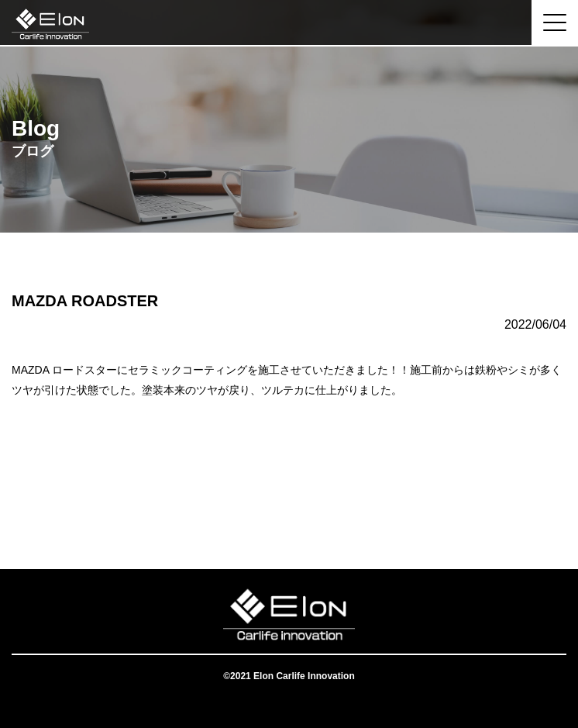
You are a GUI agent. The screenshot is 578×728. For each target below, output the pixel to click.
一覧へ (289, 507)
